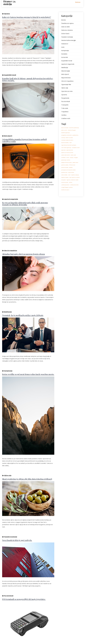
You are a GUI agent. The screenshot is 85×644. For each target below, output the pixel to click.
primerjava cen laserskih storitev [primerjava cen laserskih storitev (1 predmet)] (68, 170)
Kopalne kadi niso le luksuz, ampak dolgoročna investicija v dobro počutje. (27, 76)
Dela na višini (65, 27)
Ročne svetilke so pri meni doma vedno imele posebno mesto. (28, 357)
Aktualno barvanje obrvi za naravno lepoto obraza (23, 242)
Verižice (64, 115)
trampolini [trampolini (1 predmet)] (64, 180)
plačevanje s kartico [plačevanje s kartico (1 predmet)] (66, 160)
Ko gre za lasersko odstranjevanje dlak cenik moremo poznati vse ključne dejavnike (28, 195)
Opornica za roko (67, 91)
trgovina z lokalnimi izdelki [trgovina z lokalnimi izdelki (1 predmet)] (73, 180)
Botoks (64, 20)
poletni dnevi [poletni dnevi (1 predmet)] (75, 163)
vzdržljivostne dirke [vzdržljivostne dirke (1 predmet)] (74, 185)
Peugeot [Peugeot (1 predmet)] (76, 158)
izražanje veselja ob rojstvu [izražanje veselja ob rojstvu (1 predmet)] (67, 140)
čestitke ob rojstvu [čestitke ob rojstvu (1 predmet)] (65, 190)
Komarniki (65, 57)
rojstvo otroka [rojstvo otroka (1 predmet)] (71, 172)
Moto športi (8, 130)
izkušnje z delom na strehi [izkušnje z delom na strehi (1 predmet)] (67, 138)
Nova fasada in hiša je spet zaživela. (17, 516)
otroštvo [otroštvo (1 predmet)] (72, 158)
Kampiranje (8, 354)
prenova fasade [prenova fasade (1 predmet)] (65, 168)
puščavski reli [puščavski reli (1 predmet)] (64, 172)
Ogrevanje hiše (66, 85)
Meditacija (7, 297)
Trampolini (65, 105)
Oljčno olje (7, 456)
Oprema (6, 13)
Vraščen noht (66, 118)
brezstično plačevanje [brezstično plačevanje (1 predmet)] (74, 128)
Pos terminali (8, 569)
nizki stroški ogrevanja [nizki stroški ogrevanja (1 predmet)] (66, 148)
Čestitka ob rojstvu (67, 23)
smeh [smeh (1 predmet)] (69, 175)
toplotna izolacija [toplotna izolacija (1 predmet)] (75, 175)
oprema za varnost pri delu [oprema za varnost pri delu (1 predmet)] (67, 153)
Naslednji (16, 631)
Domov (78, 2)
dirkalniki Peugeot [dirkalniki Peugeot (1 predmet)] (72, 130)
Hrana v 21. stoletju (10, 3)
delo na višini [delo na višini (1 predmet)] (64, 130)
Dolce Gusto (65, 34)
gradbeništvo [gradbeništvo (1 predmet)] (75, 135)
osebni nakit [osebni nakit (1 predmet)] (73, 155)
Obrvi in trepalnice (10, 239)
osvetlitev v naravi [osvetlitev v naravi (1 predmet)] (65, 158)
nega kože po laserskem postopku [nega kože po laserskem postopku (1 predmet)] (69, 145)
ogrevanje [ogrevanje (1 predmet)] (63, 150)
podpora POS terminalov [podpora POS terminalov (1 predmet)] (67, 163)
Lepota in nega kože (10, 190)
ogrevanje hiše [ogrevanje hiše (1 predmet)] (70, 150)
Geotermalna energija (69, 40)
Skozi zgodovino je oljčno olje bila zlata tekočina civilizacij (27, 460)
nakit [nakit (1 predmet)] (70, 143)
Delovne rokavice (67, 30)
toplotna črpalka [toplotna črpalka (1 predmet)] (65, 177)
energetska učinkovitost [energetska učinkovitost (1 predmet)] (67, 135)
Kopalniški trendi (10, 72)
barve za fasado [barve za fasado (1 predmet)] (65, 128)
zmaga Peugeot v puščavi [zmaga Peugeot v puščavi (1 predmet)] (67, 187)
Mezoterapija (66, 71)
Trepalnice (65, 112)
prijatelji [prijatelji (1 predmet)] (71, 168)
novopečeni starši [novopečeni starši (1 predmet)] (76, 148)
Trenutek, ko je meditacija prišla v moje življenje (22, 301)
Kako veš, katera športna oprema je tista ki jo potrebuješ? (26, 17)
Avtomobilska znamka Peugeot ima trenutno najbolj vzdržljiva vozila (24, 134)
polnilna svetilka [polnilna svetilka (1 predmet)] (65, 165)
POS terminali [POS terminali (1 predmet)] (72, 165)
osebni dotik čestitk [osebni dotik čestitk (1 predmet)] (66, 155)
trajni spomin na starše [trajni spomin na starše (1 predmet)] (74, 177)
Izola (63, 47)
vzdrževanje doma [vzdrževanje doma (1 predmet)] (65, 185)
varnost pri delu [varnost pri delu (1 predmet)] (65, 182)
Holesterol (65, 44)
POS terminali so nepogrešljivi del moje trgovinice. (23, 572)
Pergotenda (65, 98)
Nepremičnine (66, 78)
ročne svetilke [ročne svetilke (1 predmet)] (64, 175)
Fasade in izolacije (10, 513)
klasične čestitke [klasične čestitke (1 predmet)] (65, 143)
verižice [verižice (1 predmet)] (71, 182)
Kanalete (64, 54)
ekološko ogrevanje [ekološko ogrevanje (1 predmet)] (65, 133)
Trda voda (65, 108)
